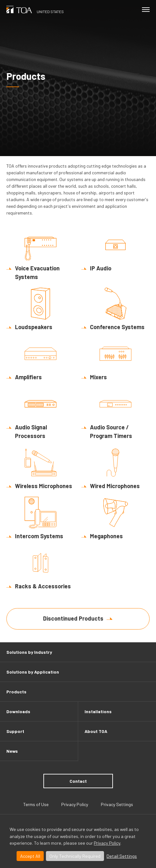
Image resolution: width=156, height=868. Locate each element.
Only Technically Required (75, 856)
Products (16, 692)
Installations (98, 711)
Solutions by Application (33, 672)
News (12, 751)
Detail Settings (122, 856)
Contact (78, 781)
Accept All (30, 856)
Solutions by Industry (29, 652)
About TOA (96, 731)
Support (15, 731)
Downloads (18, 711)
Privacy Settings (117, 804)
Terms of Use (36, 804)
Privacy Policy (107, 843)
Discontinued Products (73, 618)
